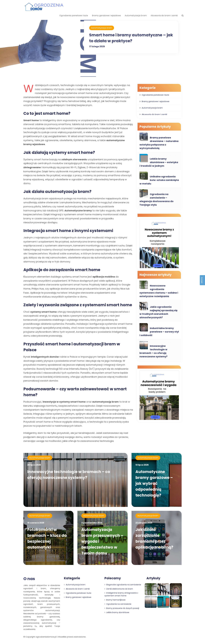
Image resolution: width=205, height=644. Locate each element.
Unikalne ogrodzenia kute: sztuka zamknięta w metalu (159, 180)
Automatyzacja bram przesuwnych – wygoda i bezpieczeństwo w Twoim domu (101, 542)
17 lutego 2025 (97, 46)
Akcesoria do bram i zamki (164, 15)
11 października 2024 (92, 524)
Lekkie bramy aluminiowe (117, 614)
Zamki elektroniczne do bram (119, 591)
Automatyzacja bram (136, 15)
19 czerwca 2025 (36, 524)
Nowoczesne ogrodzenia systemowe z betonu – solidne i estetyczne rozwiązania (159, 291)
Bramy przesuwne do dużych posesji (122, 610)
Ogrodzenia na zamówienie (118, 606)
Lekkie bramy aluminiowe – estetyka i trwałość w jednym (159, 162)
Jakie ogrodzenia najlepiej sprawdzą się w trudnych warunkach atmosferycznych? (158, 312)
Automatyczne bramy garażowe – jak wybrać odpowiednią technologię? (155, 483)
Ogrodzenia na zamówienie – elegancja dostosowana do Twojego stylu (156, 199)
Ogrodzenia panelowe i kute (74, 15)
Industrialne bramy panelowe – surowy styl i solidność (159, 332)
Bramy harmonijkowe (115, 602)
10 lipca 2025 (142, 465)
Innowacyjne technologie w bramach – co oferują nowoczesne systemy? (153, 351)
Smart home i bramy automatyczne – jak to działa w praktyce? (128, 38)
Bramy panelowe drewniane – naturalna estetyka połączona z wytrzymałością (159, 143)
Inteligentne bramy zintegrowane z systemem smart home (121, 596)
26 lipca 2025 (34, 465)
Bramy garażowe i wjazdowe (106, 15)
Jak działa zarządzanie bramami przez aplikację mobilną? (155, 539)
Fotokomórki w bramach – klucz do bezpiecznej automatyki (48, 539)
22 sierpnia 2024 (144, 524)
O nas (29, 580)
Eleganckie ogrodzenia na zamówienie (123, 586)
